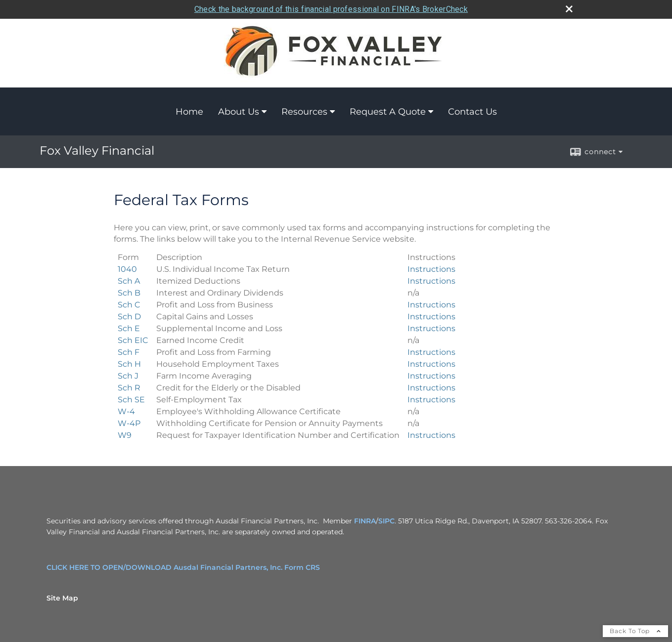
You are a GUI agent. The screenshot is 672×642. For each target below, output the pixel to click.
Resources (304, 112)
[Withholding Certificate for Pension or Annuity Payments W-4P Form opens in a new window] (129, 423)
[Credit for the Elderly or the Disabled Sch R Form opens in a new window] (129, 388)
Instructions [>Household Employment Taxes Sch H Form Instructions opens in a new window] (431, 364)
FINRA (365, 521)
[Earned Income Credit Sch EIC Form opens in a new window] (133, 340)
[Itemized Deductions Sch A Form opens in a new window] (129, 281)
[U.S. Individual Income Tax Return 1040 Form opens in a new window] (127, 269)
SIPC (386, 521)
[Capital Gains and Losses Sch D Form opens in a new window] (129, 317)
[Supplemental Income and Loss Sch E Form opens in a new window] (129, 328)
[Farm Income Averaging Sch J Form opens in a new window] (128, 376)
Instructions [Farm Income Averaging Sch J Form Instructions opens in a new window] (431, 376)
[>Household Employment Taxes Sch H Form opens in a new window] (129, 364)
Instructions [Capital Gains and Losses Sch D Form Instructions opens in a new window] (431, 317)
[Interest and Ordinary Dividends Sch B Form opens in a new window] (129, 293)
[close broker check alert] (569, 9)
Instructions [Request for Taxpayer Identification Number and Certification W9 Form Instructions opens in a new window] (431, 435)
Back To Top (635, 631)
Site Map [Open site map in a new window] (62, 598)
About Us (239, 112)
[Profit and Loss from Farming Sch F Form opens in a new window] (129, 352)
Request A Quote (388, 112)
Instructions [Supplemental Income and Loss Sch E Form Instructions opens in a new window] (431, 328)
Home (189, 112)
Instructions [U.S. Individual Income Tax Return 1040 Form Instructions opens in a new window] (431, 269)
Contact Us (472, 112)
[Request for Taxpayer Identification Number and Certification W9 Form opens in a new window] (125, 435)
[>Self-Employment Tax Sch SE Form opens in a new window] (131, 400)
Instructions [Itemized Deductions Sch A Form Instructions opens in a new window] (431, 281)
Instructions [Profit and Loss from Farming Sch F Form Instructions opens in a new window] (431, 352)
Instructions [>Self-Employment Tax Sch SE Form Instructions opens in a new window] (431, 400)
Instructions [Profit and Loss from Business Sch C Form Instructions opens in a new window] (431, 305)
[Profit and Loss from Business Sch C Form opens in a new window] (129, 305)
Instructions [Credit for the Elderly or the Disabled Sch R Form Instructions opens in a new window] (431, 388)
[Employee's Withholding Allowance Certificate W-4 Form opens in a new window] (126, 411)
